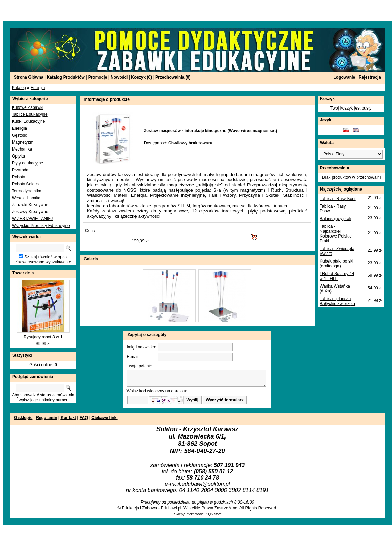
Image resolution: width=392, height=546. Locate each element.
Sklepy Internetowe (189, 514)
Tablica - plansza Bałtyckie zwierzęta (337, 301)
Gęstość (19, 135)
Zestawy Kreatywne (30, 212)
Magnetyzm (23, 142)
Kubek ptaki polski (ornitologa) (337, 264)
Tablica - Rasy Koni (338, 199)
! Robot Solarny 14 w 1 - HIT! (337, 276)
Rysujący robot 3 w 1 (43, 337)
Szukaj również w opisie (46, 257)
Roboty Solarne (26, 184)
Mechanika (22, 149)
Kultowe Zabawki (28, 107)
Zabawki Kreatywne (30, 205)
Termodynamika (27, 191)
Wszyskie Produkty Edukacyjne (41, 226)
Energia (38, 88)
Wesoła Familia (26, 198)
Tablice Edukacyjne (30, 114)
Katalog (19, 88)
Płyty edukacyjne (27, 163)
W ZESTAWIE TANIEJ (32, 219)
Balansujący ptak (336, 219)
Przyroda (20, 170)
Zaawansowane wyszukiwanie (43, 262)
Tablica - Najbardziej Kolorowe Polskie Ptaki (336, 234)
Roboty (18, 177)
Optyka (18, 156)
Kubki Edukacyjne (28, 121)
